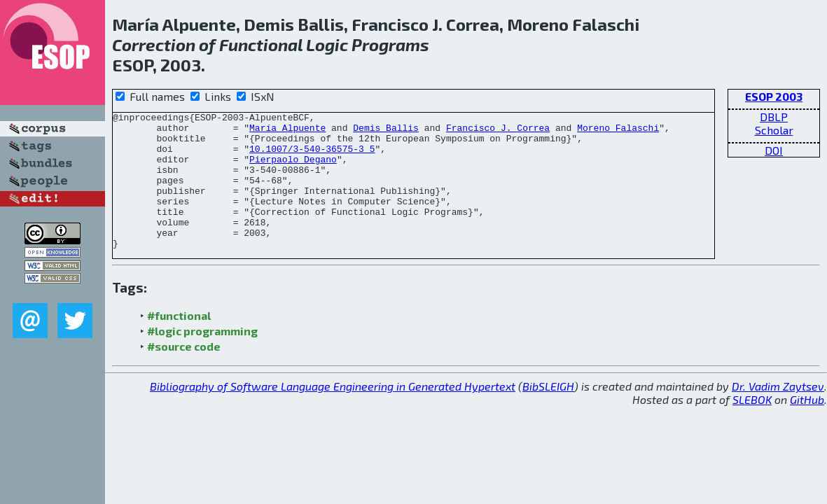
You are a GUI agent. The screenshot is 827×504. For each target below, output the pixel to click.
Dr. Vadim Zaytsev (778, 413)
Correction (154, 44)
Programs (390, 44)
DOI (774, 150)
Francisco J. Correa (498, 132)
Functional (261, 44)
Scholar (774, 130)
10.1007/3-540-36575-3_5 (312, 157)
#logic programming (202, 358)
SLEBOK (752, 427)
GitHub (807, 427)
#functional (179, 343)
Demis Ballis (386, 132)
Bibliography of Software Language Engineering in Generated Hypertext (333, 413)
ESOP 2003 (774, 96)
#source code (184, 373)
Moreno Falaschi (618, 132)
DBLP (774, 117)
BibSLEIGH (548, 413)
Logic (327, 44)
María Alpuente (287, 132)
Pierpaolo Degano (293, 169)
